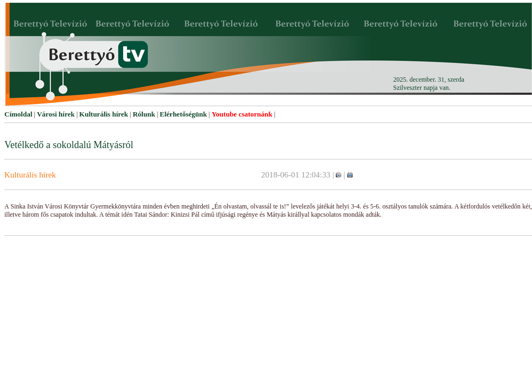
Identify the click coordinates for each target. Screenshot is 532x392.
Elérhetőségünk (183, 114)
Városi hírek (56, 114)
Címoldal (18, 114)
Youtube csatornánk (242, 114)
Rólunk (144, 114)
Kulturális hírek (104, 114)
